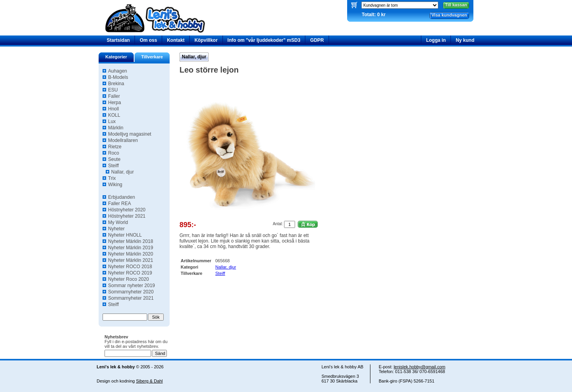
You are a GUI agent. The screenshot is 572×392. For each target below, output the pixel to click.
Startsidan (119, 40)
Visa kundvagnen (449, 15)
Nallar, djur (194, 57)
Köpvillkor (206, 40)
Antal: (278, 224)
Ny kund (465, 40)
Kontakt (176, 40)
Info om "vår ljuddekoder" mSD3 (264, 40)
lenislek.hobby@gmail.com (420, 367)
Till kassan (456, 5)
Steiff (220, 273)
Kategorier (116, 57)
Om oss (148, 40)
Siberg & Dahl (150, 381)
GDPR (317, 40)
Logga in (436, 40)
